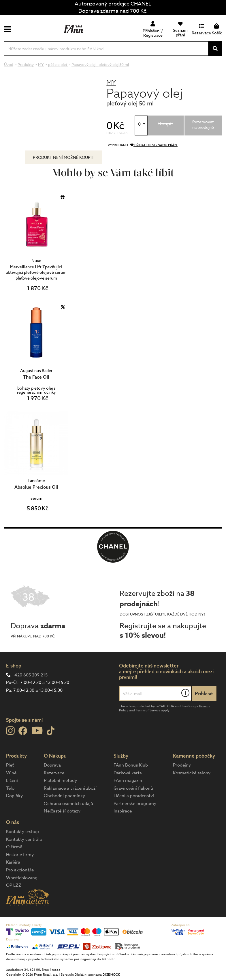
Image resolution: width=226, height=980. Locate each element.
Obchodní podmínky (64, 796)
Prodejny (182, 765)
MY (111, 82)
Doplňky (14, 796)
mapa (56, 970)
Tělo (10, 788)
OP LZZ (14, 885)
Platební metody (60, 780)
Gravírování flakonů (133, 788)
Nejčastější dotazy (62, 811)
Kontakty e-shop (22, 832)
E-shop (14, 666)
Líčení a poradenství (134, 796)
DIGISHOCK (111, 975)
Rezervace (54, 773)
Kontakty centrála (24, 839)
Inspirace (123, 811)
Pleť (10, 765)
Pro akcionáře (20, 870)
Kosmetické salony (192, 773)
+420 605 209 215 (30, 675)
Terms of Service (148, 710)
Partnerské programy (135, 804)
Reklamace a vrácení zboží (70, 788)
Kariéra (13, 862)
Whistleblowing (22, 878)
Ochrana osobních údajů (68, 804)
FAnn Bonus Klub (131, 765)
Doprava (52, 765)
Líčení (12, 780)
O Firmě (14, 847)
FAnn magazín (128, 780)
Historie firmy (20, 855)
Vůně (11, 773)
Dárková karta (128, 773)
